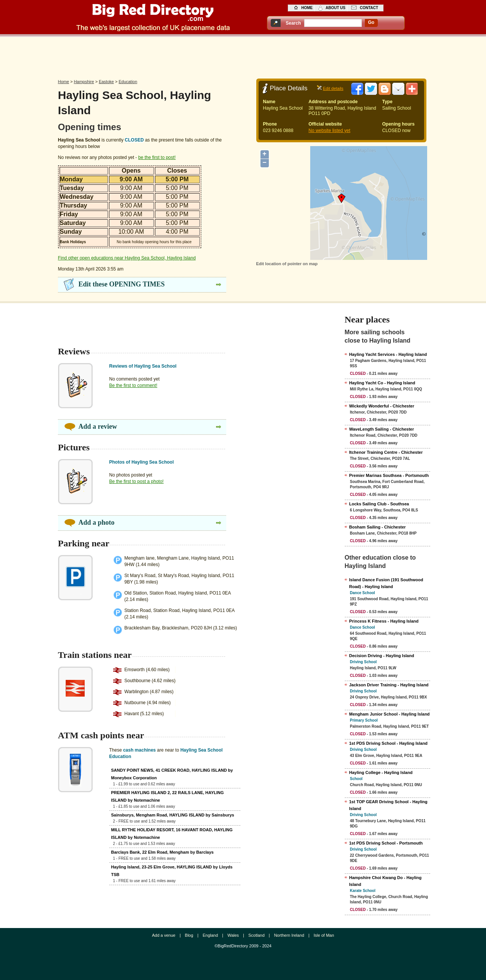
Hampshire (84, 82)
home (307, 8)
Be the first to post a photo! (136, 481)
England (210, 935)
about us (336, 8)
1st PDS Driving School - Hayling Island (389, 743)
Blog (189, 935)
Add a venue (164, 935)
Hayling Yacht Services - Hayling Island (388, 354)
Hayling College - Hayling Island (381, 772)
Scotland (256, 935)
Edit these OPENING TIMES (122, 284)
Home (64, 82)
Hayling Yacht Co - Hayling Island (382, 383)
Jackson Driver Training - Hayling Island (389, 685)
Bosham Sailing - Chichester (378, 527)
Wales (233, 935)
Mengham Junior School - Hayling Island (390, 714)
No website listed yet (330, 131)
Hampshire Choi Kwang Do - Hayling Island (386, 881)
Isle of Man (324, 935)
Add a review (98, 426)
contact (369, 8)
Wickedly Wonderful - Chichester (382, 406)
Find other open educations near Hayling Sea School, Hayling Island (127, 258)
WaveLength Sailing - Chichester (382, 429)
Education (128, 82)
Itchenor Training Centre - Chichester (386, 452)
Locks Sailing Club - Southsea (379, 504)
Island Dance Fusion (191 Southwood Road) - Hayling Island (386, 583)
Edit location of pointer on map (287, 264)
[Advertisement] (243, 56)
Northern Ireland (289, 935)
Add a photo (97, 522)
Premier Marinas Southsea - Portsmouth (389, 475)
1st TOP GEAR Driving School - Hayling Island (388, 805)
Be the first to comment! (133, 385)
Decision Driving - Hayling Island (382, 656)
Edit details (333, 88)
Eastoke (106, 82)
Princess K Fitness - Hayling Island (384, 621)
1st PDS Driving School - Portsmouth (386, 843)
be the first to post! (157, 157)
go (371, 22)
